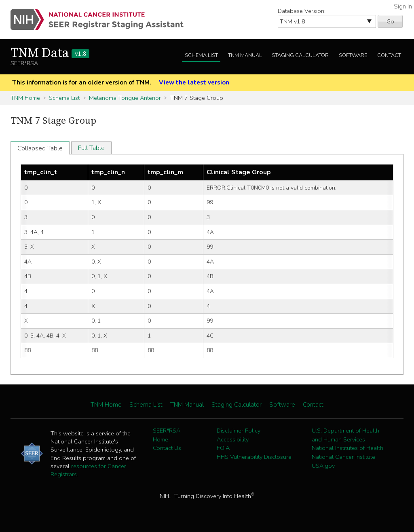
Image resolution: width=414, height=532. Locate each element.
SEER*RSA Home (167, 435)
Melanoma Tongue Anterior (125, 98)
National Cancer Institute (343, 457)
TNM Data (50, 53)
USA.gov (323, 466)
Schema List (201, 55)
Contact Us (167, 448)
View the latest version (194, 82)
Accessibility (233, 439)
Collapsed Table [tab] (40, 148)
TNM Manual (245, 55)
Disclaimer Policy (239, 431)
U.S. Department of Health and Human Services (345, 435)
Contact (389, 55)
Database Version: (302, 11)
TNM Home (25, 98)
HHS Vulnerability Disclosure (254, 457)
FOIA (223, 448)
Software (353, 55)
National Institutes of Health (347, 448)
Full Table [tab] (91, 148)
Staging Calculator (300, 55)
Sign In (403, 6)
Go (390, 21)
